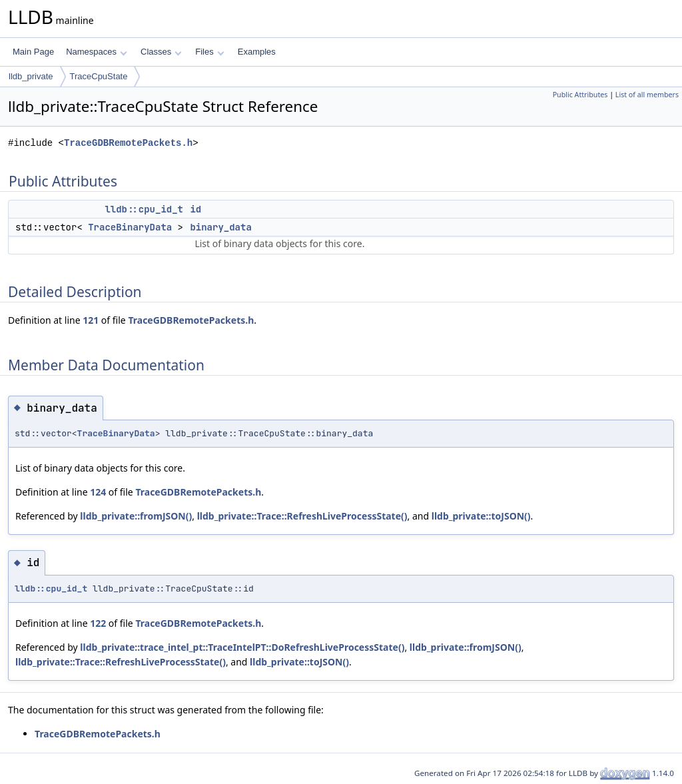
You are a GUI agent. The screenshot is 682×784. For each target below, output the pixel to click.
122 (98, 623)
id (195, 209)
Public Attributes (580, 95)
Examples (257, 52)
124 (98, 492)
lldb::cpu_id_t (144, 209)
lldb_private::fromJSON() (136, 516)
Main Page (33, 52)
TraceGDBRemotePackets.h (128, 143)
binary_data (220, 227)
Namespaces (96, 52)
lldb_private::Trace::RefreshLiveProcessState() (302, 516)
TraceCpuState (99, 76)
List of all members (647, 95)
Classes (161, 52)
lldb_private (31, 76)
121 (91, 320)
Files (209, 52)
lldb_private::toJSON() (481, 516)
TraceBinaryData (130, 227)
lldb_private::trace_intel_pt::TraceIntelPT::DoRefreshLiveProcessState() (242, 647)
